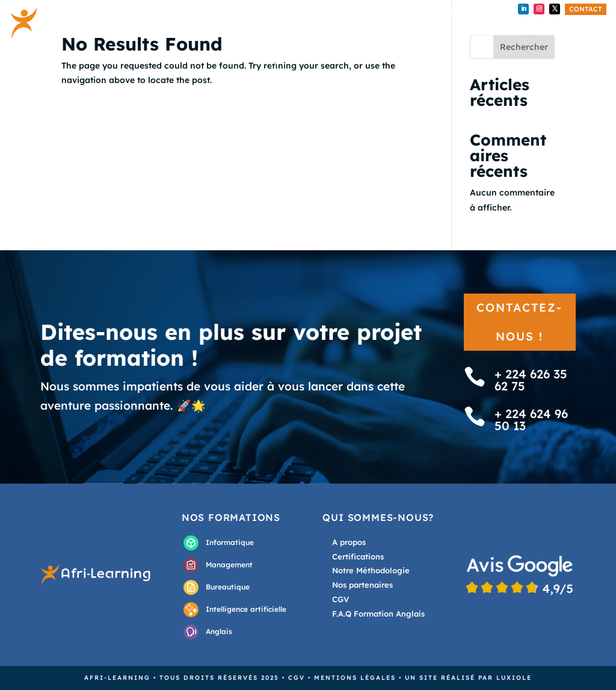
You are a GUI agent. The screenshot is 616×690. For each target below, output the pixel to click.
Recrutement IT (493, 33)
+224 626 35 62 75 (363, 10)
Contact (586, 9)
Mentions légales (355, 678)
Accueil (277, 33)
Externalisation (415, 33)
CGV (297, 678)
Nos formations (338, 33)
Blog (548, 33)
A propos (281, 61)
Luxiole (514, 678)
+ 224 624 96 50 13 (453, 10)
